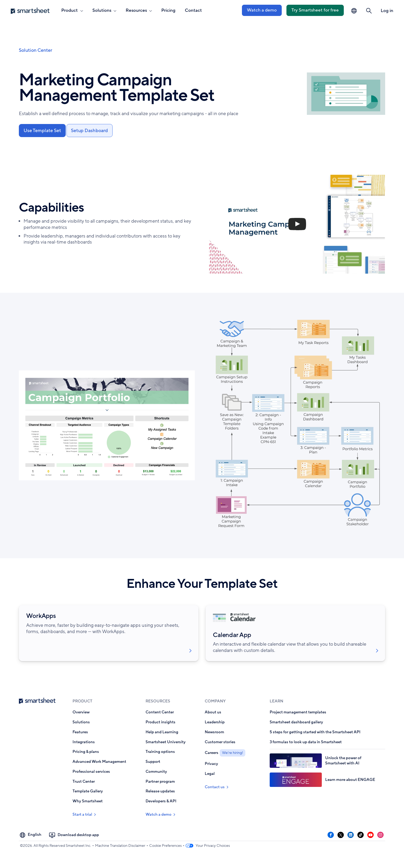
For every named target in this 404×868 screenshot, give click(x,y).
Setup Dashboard (90, 131)
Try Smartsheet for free (315, 10)
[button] (369, 11)
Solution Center (35, 50)
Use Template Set (43, 131)
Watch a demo (262, 10)
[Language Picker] (354, 11)
